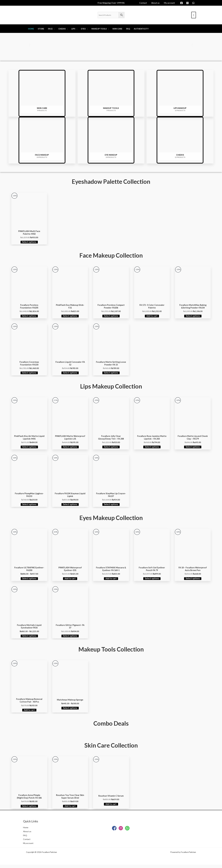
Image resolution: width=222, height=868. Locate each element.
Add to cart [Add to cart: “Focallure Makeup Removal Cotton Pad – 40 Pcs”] (29, 713)
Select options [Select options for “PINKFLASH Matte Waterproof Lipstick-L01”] (70, 448)
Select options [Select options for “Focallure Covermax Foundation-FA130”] (29, 374)
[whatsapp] (194, 3)
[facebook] (182, 3)
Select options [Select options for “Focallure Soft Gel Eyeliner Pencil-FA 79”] (152, 581)
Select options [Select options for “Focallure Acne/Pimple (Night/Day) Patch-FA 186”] (29, 809)
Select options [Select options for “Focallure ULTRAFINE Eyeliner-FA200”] (29, 581)
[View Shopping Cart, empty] (194, 15)
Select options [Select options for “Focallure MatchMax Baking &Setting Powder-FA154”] (193, 317)
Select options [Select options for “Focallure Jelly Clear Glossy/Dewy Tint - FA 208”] (111, 448)
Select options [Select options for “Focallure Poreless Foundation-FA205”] (29, 317)
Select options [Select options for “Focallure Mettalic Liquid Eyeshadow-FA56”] (29, 638)
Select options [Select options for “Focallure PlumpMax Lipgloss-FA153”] (29, 506)
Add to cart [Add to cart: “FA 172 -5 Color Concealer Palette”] (152, 317)
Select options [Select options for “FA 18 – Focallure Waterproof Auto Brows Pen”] (193, 581)
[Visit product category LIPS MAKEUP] (180, 93)
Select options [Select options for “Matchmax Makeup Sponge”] (70, 711)
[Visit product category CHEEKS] (180, 140)
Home (26, 831)
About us (27, 835)
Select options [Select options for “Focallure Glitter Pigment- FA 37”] (70, 638)
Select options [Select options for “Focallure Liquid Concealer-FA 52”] (70, 374)
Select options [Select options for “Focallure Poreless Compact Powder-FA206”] (111, 317)
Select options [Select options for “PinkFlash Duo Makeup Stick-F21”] (70, 317)
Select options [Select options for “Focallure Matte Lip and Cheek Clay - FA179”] (193, 448)
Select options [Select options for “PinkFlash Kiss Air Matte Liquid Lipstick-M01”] (29, 448)
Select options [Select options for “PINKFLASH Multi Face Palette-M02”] (29, 242)
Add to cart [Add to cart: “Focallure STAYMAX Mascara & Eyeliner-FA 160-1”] (111, 581)
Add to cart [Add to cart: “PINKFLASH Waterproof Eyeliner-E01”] (70, 581)
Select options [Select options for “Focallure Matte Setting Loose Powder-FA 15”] (111, 374)
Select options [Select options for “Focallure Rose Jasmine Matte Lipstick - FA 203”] (152, 448)
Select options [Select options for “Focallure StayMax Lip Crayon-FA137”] (111, 506)
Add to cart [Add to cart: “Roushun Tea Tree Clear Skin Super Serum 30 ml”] (70, 809)
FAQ (25, 839)
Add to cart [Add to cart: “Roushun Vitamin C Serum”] (111, 807)
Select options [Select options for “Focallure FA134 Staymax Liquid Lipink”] (70, 506)
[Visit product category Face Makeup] (42, 140)
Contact (27, 842)
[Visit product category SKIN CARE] (42, 93)
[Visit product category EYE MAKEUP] (111, 140)
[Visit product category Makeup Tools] (111, 93)
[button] (30, 45)
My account (29, 846)
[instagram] (188, 3)
